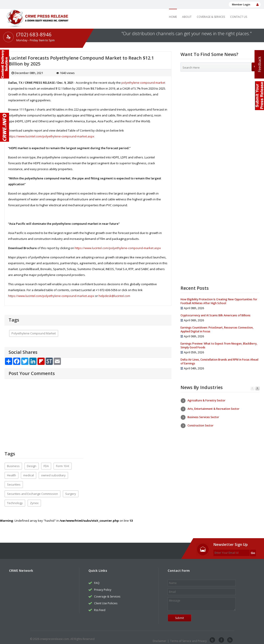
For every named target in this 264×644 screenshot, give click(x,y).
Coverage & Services (211, 17)
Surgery (71, 490)
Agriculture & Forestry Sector (206, 400)
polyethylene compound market (143, 83)
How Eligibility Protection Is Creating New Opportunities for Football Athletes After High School (219, 301)
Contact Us (239, 17)
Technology (15, 500)
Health (12, 472)
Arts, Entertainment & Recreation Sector (213, 409)
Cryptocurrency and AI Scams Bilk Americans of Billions (215, 315)
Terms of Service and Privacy (188, 638)
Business (13, 463)
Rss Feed (100, 607)
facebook (221, 637)
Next (257, 388)
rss (229, 637)
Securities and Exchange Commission (32, 490)
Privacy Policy (103, 586)
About (187, 17)
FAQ (97, 580)
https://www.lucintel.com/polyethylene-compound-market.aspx (51, 136)
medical (29, 472)
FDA (46, 463)
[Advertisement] (220, 112)
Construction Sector (200, 425)
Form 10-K (63, 463)
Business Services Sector (203, 417)
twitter (212, 637)
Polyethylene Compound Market (34, 333)
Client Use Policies (106, 600)
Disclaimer (160, 638)
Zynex (34, 500)
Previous (252, 388)
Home (173, 17)
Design (32, 463)
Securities (14, 481)
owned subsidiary (53, 472)
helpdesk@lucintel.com (114, 296)
